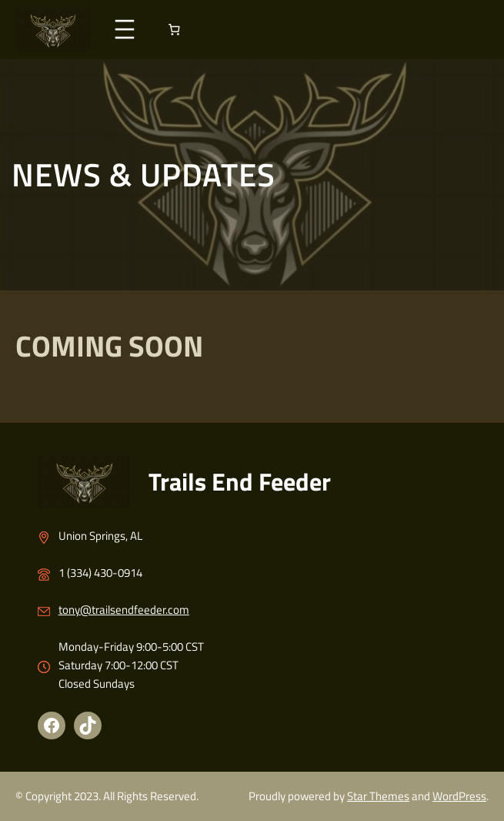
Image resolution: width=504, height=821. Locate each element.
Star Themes (378, 796)
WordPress (459, 796)
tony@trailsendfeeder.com (124, 610)
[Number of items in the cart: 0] (174, 30)
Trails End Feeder (240, 481)
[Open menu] (125, 29)
